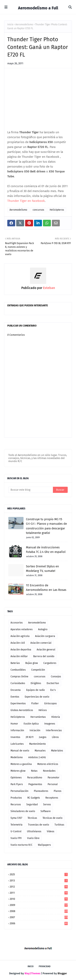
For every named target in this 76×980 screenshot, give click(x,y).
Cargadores (50, 663)
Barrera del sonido (44, 656)
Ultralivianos (34, 831)
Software (46, 811)
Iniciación (35, 730)
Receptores (52, 798)
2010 (39, 899)
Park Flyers (17, 784)
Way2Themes (32, 973)
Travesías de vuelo (39, 825)
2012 (39, 887)
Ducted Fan (53, 683)
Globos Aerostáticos (22, 710)
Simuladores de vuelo (23, 811)
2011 (39, 893)
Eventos (15, 697)
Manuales (40, 751)
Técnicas (32, 818)
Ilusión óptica (31, 724)
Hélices (43, 710)
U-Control (16, 831)
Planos (58, 791)
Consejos (56, 677)
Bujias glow (32, 663)
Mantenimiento (37, 744)
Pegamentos (35, 784)
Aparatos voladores (22, 629)
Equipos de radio (35, 690)
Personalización (19, 791)
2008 (39, 911)
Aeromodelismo (24, 24)
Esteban (49, 288)
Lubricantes (17, 744)
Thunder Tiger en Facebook (26, 201)
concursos (38, 210)
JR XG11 (30, 737)
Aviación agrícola (20, 636)
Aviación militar (19, 656)
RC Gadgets (34, 798)
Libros (55, 737)
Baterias (15, 663)
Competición (38, 670)
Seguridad (32, 804)
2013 (39, 881)
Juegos (43, 737)
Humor (14, 724)
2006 (39, 923)
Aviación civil (18, 643)
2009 (39, 905)
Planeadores (41, 791)
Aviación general (46, 650)
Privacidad (45, 966)
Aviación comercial (41, 643)
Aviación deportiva (21, 650)
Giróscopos (50, 703)
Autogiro (43, 629)
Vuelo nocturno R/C (21, 845)
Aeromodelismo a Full (38, 8)
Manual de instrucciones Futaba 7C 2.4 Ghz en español (46, 550)
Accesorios (17, 623)
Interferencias (54, 730)
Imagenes (50, 724)
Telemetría (17, 825)
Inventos (15, 737)
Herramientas (38, 717)
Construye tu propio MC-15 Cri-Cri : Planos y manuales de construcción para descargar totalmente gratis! (46, 526)
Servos (47, 804)
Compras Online (19, 677)
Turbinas (59, 825)
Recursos (16, 804)
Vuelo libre (33, 838)
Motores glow (18, 771)
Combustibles (18, 670)
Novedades (49, 771)
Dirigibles (36, 683)
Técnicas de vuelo (52, 818)
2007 (39, 917)
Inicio (10, 24)
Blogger (62, 973)
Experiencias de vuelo (37, 697)
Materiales (57, 751)
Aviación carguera (45, 636)
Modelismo (17, 757)
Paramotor (54, 778)
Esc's (53, 690)
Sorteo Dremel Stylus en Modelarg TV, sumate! (42, 569)
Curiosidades (18, 683)
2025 (39, 874)
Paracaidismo (35, 778)
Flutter (35, 703)
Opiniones (16, 778)
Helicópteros (57, 210)
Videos (51, 831)
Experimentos (18, 703)
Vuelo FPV (16, 838)
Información (17, 730)
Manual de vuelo (20, 751)
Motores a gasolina (21, 764)
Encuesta (16, 690)
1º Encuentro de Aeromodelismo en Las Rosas (46, 588)
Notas (34, 771)
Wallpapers (44, 845)
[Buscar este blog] (31, 490)
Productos (16, 798)
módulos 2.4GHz (37, 757)
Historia (56, 717)
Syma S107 (16, 818)
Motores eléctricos (48, 764)
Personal (53, 784)
